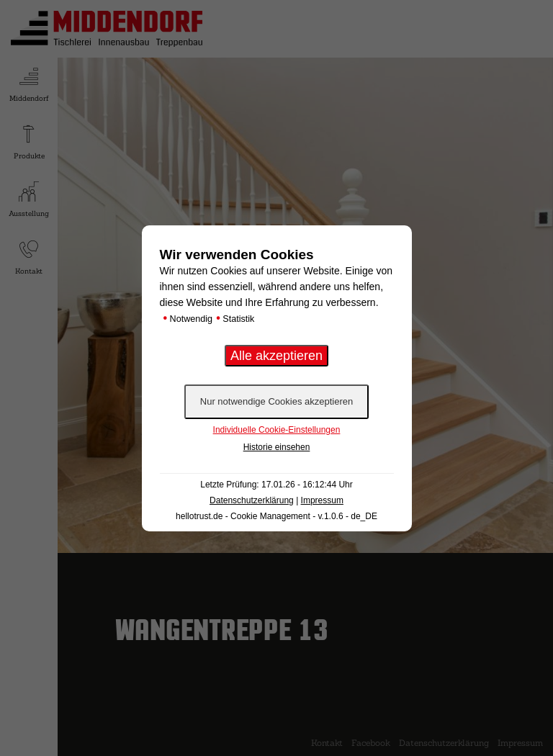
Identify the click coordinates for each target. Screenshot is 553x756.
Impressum (322, 500)
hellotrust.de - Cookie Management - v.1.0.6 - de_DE (276, 516)
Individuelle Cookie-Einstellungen (277, 430)
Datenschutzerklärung (252, 500)
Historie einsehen (277, 447)
